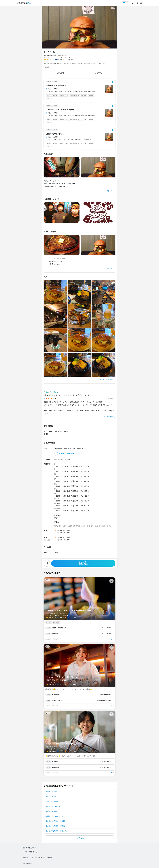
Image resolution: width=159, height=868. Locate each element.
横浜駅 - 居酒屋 (51, 797)
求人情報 (61, 73)
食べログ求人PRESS (30, 848)
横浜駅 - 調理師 (51, 811)
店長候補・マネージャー (56, 86)
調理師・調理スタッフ (55, 134)
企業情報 (49, 858)
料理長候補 (56, 695)
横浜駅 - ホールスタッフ (54, 816)
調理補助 (55, 634)
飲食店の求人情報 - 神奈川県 (56, 831)
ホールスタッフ (57, 701)
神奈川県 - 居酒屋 (52, 801)
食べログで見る (109, 417)
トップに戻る (79, 838)
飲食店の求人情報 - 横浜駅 (55, 821)
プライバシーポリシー (38, 858)
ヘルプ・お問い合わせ (30, 852)
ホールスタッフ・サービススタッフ (61, 110)
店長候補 (55, 762)
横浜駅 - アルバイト (53, 806)
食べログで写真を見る (107, 380)
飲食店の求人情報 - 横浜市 (55, 826)
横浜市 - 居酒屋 (51, 792)
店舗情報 (98, 73)
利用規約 (26, 858)
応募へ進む (83, 563)
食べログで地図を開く (67, 453)
